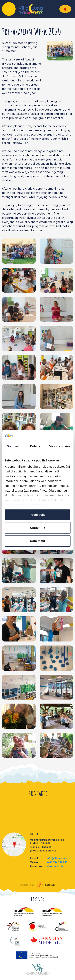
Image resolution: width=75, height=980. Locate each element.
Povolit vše (37, 515)
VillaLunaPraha (56, 866)
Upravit (38, 528)
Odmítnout (38, 541)
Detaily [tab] (35, 446)
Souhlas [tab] (13, 446)
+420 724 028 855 (57, 862)
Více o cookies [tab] (60, 446)
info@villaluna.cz (57, 858)
